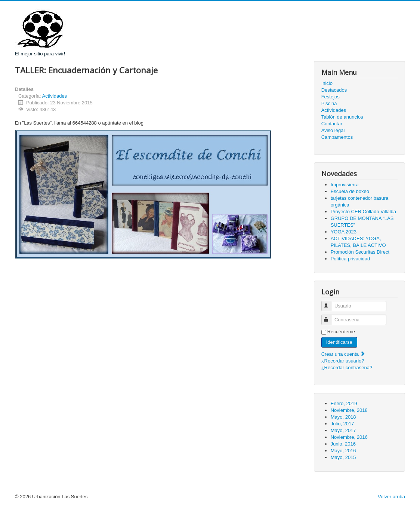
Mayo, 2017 (343, 430)
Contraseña (330, 317)
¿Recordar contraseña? (347, 368)
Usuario (330, 303)
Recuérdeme (341, 332)
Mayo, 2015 (343, 457)
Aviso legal (333, 130)
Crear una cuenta (343, 354)
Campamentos (337, 137)
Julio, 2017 (342, 424)
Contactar (332, 124)
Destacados (334, 90)
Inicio (327, 83)
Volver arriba (391, 497)
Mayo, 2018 (343, 417)
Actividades (55, 96)
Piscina (329, 103)
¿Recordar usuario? (343, 361)
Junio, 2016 (343, 444)
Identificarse (339, 342)
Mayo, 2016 (343, 451)
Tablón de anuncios (342, 117)
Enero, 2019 (344, 403)
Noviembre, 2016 (349, 437)
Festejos (331, 97)
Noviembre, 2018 (349, 410)
